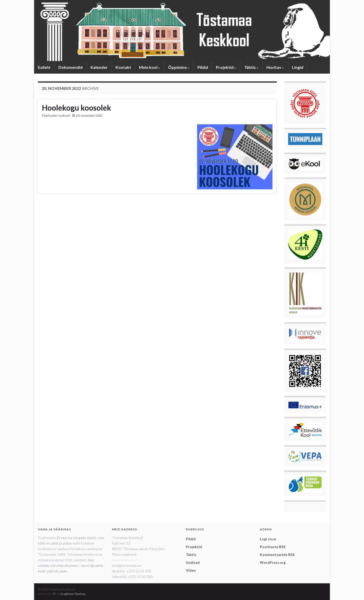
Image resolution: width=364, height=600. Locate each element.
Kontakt (123, 67)
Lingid (298, 67)
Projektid (226, 67)
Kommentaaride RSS (277, 555)
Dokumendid (71, 67)
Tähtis (251, 67)
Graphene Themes (73, 594)
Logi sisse (268, 539)
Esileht (44, 67)
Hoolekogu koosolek (77, 108)
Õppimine (179, 67)
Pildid (203, 67)
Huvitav (275, 67)
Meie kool (150, 67)
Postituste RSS (273, 547)
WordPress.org (273, 562)
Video (191, 570)
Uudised (64, 116)
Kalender (99, 67)
